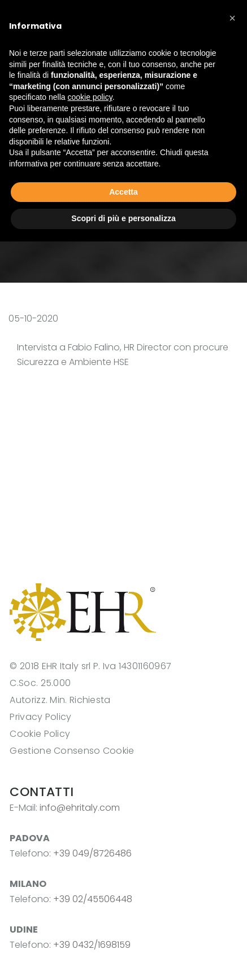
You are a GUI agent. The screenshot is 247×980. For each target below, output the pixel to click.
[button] (232, 18)
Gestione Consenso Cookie (72, 751)
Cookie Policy (40, 734)
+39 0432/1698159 (92, 945)
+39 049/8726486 (92, 853)
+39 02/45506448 (93, 899)
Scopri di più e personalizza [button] (123, 218)
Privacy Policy (40, 717)
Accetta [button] (123, 192)
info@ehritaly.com (80, 808)
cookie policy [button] (90, 97)
